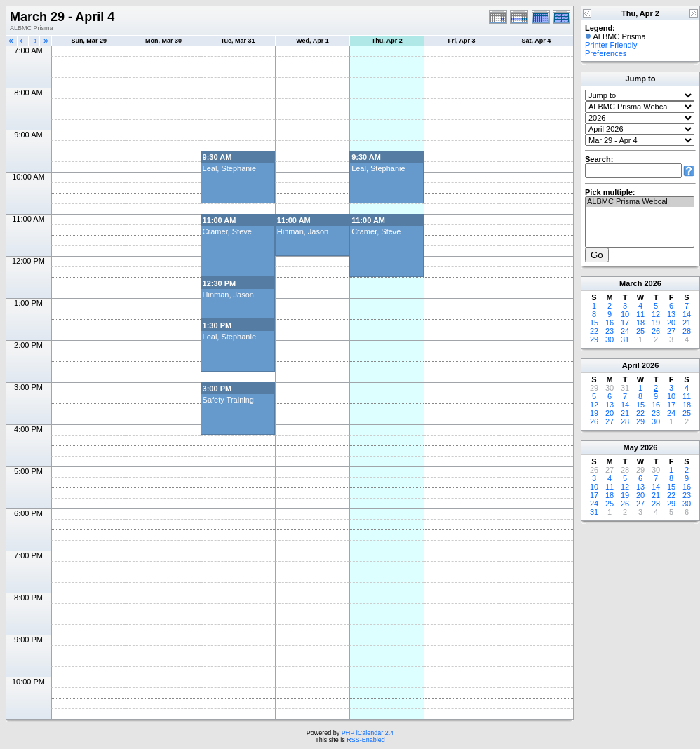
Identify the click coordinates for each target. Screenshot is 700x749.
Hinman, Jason (303, 231)
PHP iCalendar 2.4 (368, 733)
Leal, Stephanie (229, 168)
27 (671, 331)
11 (640, 314)
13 (671, 314)
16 (610, 323)
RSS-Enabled (366, 740)
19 (656, 323)
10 (625, 314)
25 (640, 331)
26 (656, 331)
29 (594, 339)
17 (625, 323)
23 (610, 331)
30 (610, 339)
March (631, 283)
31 (625, 339)
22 (594, 331)
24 (625, 331)
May (631, 447)
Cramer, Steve (227, 231)
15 (594, 323)
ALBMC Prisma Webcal (640, 202)
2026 (652, 283)
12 (656, 314)
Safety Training (228, 400)
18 (640, 323)
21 (687, 323)
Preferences (606, 53)
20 (671, 323)
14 (687, 314)
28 (687, 331)
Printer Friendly (611, 45)
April (631, 365)
